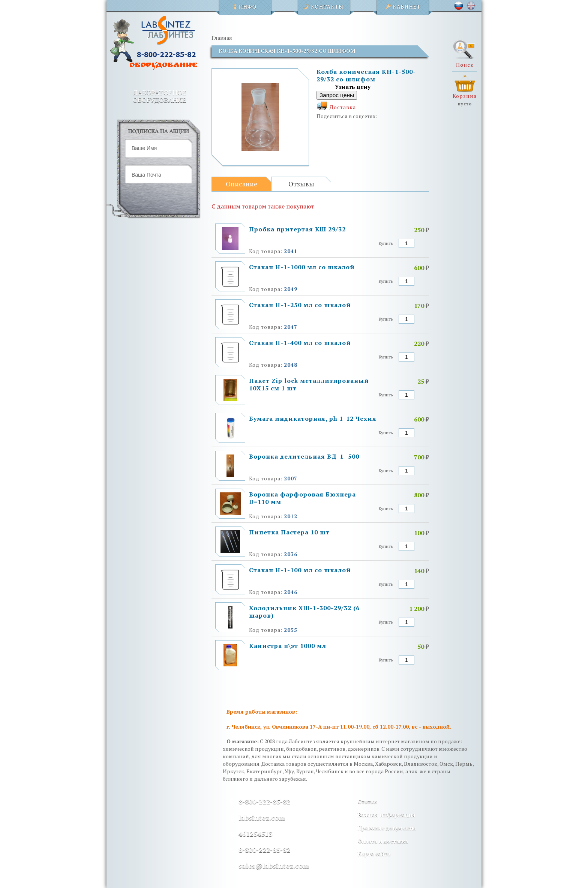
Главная (222, 38)
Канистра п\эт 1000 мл (288, 646)
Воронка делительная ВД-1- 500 (304, 456)
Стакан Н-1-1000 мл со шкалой (302, 267)
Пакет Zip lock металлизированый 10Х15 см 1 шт (309, 384)
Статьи (367, 802)
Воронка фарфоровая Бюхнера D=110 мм (302, 498)
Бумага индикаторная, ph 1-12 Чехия (313, 418)
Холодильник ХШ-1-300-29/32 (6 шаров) (304, 612)
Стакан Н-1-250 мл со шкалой (300, 305)
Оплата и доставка (383, 841)
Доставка (343, 107)
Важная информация (387, 815)
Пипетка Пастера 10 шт (289, 532)
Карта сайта (374, 854)
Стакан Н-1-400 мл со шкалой (300, 343)
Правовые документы (387, 828)
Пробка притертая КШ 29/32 (297, 229)
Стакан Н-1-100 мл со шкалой (300, 570)
